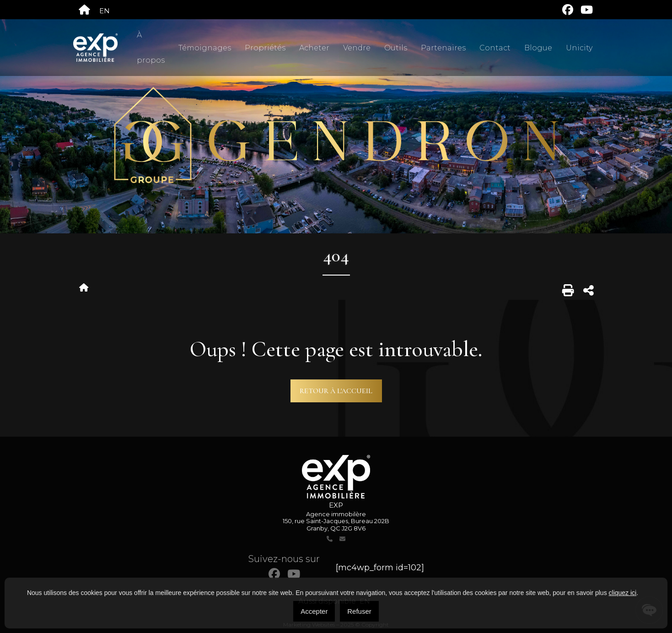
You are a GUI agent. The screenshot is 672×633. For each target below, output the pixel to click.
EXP (336, 505)
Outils (396, 48)
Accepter (314, 611)
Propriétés (265, 48)
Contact (495, 48)
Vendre (357, 48)
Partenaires (443, 48)
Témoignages (205, 48)
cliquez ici (623, 593)
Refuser (359, 611)
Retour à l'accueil (336, 391)
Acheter (314, 48)
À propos (151, 48)
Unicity (579, 48)
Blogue (538, 48)
